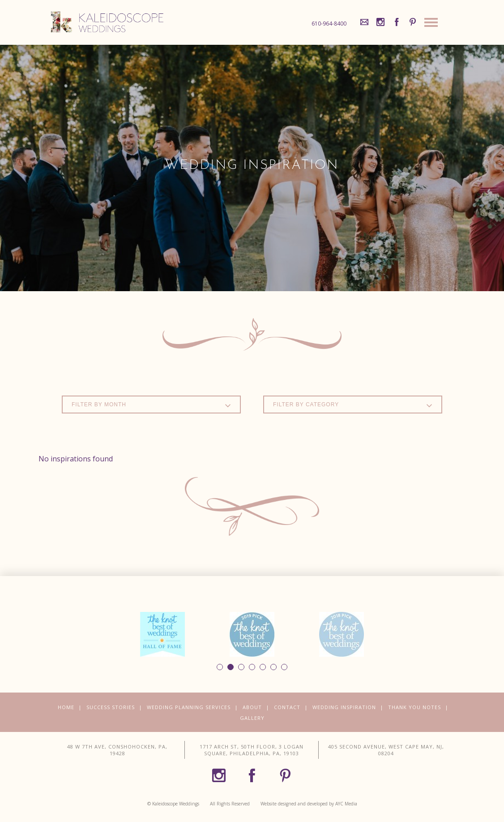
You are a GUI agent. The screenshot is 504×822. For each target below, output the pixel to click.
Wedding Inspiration (344, 707)
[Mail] (364, 22)
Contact (287, 707)
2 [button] (231, 667)
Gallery (252, 718)
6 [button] (273, 667)
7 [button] (284, 667)
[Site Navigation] (431, 25)
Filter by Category (353, 405)
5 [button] (263, 667)
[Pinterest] (413, 22)
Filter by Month (151, 405)
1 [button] (220, 667)
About (252, 707)
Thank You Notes (414, 707)
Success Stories (111, 707)
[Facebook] (397, 22)
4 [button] (252, 667)
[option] (162, 634)
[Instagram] (380, 22)
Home (66, 707)
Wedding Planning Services (189, 707)
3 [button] (241, 667)
